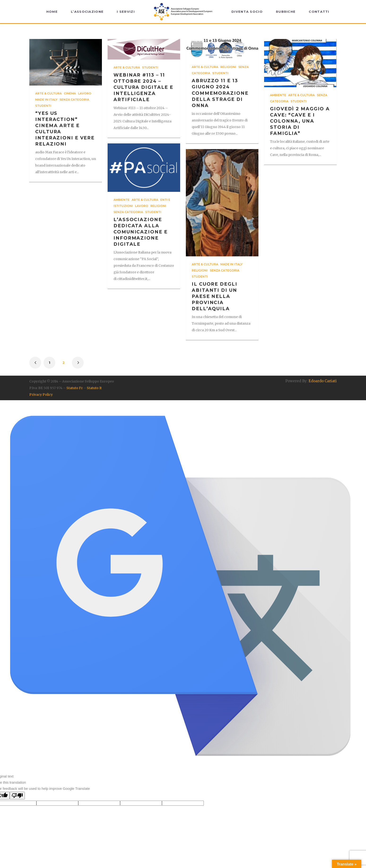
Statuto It (94, 388)
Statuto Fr (75, 388)
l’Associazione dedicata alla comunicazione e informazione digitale (141, 232)
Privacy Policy (41, 395)
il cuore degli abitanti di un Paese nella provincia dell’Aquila (215, 296)
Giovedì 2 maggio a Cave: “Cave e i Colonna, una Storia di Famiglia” (300, 121)
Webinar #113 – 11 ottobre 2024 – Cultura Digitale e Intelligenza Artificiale (143, 87)
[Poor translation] (17, 796)
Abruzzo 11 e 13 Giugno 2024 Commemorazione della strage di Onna (220, 93)
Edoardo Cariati (323, 381)
